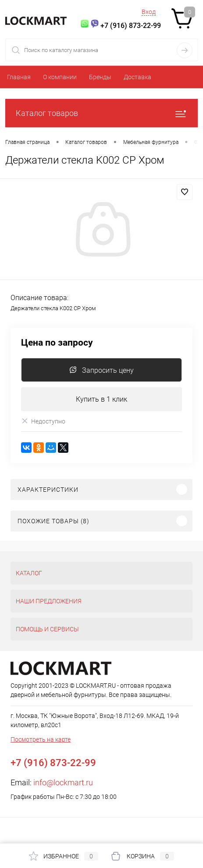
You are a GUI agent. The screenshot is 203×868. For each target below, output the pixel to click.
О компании (60, 77)
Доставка (137, 77)
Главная (19, 77)
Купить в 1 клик (101, 399)
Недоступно (43, 421)
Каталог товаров (101, 113)
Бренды (100, 77)
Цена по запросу (57, 343)
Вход (149, 12)
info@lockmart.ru (63, 782)
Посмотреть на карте (41, 739)
